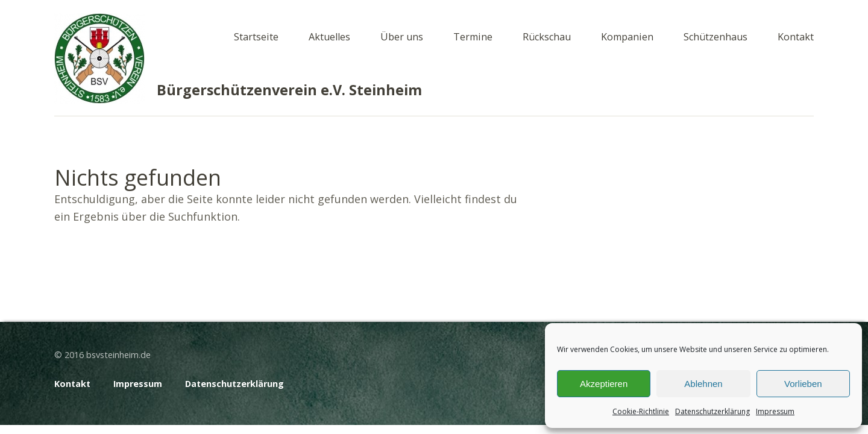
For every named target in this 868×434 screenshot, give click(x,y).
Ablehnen (703, 384)
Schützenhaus (715, 37)
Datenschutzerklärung (712, 411)
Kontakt (796, 37)
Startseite (256, 37)
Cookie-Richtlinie (641, 411)
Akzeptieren (604, 384)
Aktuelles (329, 37)
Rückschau (547, 37)
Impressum (775, 411)
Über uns (402, 37)
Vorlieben (803, 384)
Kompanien (627, 37)
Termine (473, 37)
